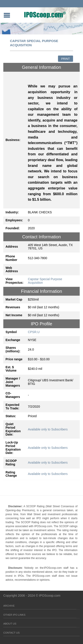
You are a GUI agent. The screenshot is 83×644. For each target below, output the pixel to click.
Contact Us (12, 633)
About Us (10, 624)
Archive (9, 606)
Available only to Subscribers (48, 429)
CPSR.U (34, 332)
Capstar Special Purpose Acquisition (45, 281)
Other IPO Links (14, 615)
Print (65, 59)
